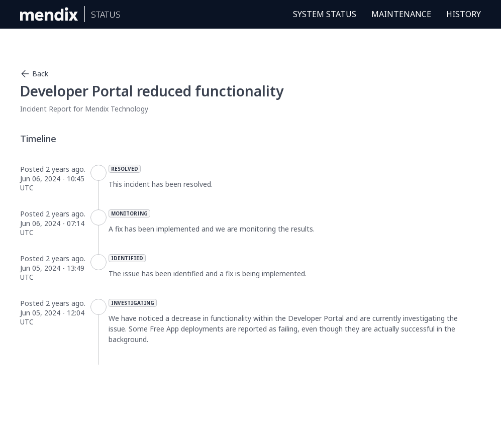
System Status (325, 14)
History (464, 14)
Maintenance (401, 14)
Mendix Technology (117, 109)
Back (34, 74)
